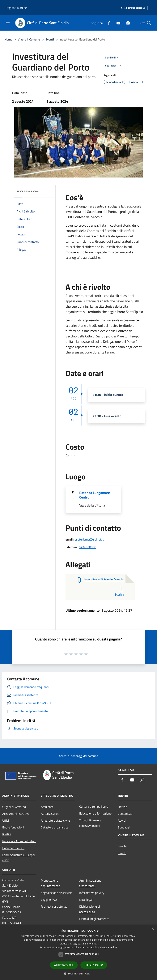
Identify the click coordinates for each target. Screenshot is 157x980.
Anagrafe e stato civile (55, 820)
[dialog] (78, 952)
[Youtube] (117, 23)
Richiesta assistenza (54, 906)
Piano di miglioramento (94, 919)
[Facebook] (107, 23)
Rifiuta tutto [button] (94, 965)
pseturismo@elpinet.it (89, 539)
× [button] (153, 929)
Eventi (50, 39)
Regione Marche (16, 8)
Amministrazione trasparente (90, 883)
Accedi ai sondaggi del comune (78, 756)
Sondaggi (124, 827)
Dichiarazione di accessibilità (90, 909)
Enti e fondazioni (13, 827)
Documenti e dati (13, 848)
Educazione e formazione (95, 813)
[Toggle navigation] (8, 23)
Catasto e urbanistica (55, 827)
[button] (78, 974)
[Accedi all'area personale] (133, 8)
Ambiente (47, 807)
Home (8, 39)
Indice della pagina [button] (28, 191)
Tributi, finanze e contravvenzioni (90, 823)
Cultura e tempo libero (94, 807)
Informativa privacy (92, 893)
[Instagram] (126, 23)
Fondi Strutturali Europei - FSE (19, 858)
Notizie (122, 807)
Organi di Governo (14, 807)
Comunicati (125, 814)
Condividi (113, 58)
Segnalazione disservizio (57, 893)
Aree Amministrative (16, 814)
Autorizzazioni (50, 814)
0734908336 (87, 547)
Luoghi (122, 846)
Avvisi (122, 820)
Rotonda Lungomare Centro (95, 495)
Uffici (6, 820)
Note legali (86, 900)
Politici (7, 834)
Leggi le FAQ (49, 900)
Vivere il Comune (29, 39)
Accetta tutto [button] (64, 965)
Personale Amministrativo (19, 841)
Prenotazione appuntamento (50, 883)
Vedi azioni (114, 66)
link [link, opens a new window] (115, 947)
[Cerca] (149, 23)
